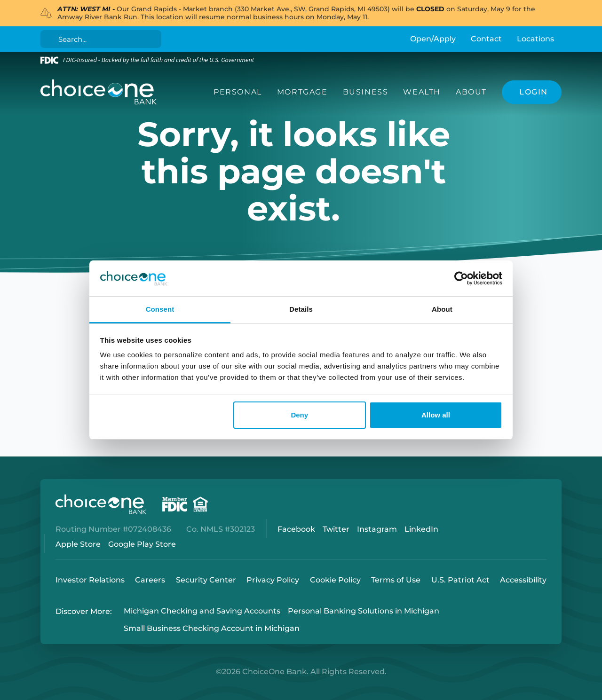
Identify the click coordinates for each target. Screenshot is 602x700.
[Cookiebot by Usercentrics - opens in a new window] (461, 278)
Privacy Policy (273, 580)
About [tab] (442, 309)
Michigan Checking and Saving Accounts (202, 611)
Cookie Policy (335, 580)
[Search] (103, 39)
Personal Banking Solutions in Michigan (364, 611)
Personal (238, 92)
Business (366, 92)
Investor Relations (90, 580)
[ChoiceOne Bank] (99, 92)
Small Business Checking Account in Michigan (212, 628)
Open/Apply (433, 39)
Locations (535, 39)
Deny (299, 415)
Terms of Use (396, 580)
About (471, 92)
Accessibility (523, 580)
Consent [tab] (160, 309)
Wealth (422, 92)
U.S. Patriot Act (460, 580)
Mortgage (302, 92)
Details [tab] (301, 309)
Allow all (436, 415)
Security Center (206, 580)
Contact (486, 39)
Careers (150, 580)
